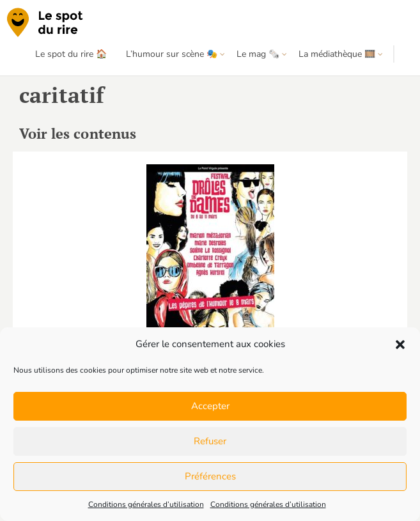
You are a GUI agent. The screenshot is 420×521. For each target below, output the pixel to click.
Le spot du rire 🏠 (71, 54)
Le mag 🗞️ (258, 54)
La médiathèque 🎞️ (337, 54)
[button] (400, 345)
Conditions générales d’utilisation (146, 504)
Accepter (210, 406)
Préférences (210, 476)
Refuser (210, 441)
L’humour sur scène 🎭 (172, 54)
